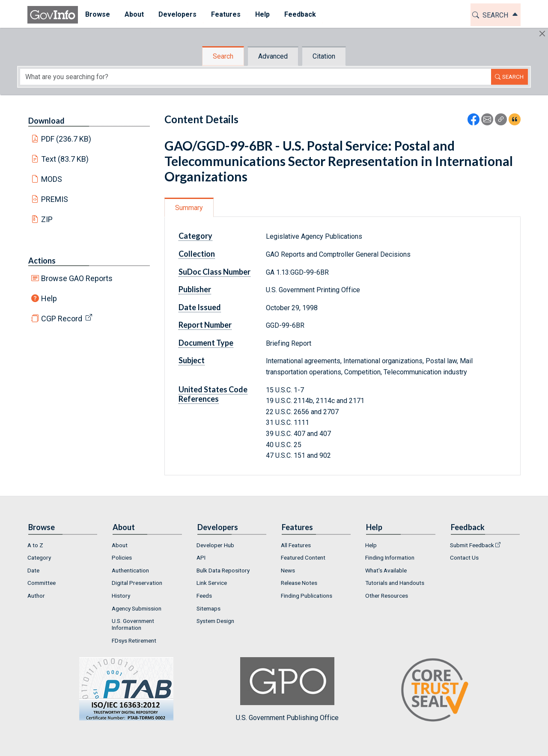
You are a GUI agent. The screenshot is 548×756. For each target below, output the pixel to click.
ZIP (47, 219)
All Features (296, 545)
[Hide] (542, 34)
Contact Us (464, 557)
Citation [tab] (324, 56)
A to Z (35, 545)
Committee (42, 583)
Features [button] (226, 14)
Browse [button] (98, 14)
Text (65, 159)
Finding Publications (307, 596)
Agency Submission (137, 608)
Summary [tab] (189, 208)
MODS (52, 179)
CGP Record (62, 319)
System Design (215, 621)
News (288, 570)
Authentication (130, 570)
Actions (42, 261)
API (201, 557)
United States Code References (213, 394)
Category (195, 236)
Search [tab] (223, 56)
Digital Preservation (137, 583)
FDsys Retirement (134, 640)
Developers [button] (177, 14)
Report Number (205, 325)
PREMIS (55, 199)
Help (49, 298)
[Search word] (256, 77)
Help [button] (262, 14)
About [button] (134, 14)
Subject (192, 360)
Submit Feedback (472, 545)
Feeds (204, 596)
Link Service (212, 583)
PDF (66, 139)
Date (33, 570)
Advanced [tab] (273, 56)
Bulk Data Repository (223, 570)
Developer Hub (215, 545)
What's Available (386, 570)
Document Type (206, 343)
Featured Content (303, 557)
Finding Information (390, 557)
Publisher (195, 289)
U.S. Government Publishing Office (287, 689)
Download (46, 121)
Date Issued (200, 307)
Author (36, 596)
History (121, 596)
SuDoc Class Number (214, 272)
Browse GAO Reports (77, 278)
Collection (197, 254)
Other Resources (387, 596)
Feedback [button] (300, 14)
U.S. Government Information (133, 624)
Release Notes (299, 583)
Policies (122, 557)
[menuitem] (98, 15)
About (120, 545)
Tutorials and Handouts (395, 583)
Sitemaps (208, 608)
